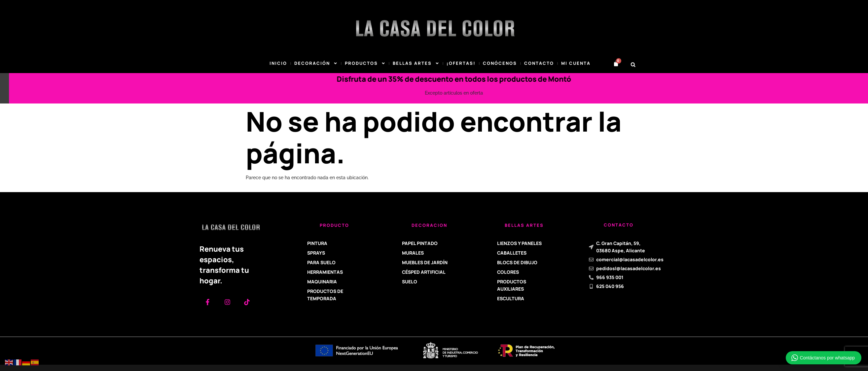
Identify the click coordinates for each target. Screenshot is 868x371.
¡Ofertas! (461, 63)
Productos (365, 63)
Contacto (539, 63)
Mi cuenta (576, 63)
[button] (633, 65)
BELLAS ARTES (416, 63)
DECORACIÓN (316, 63)
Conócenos (500, 63)
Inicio (278, 63)
